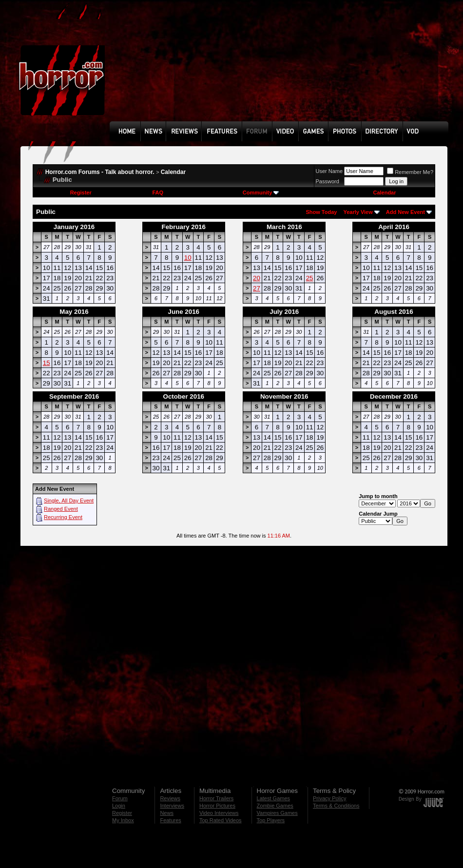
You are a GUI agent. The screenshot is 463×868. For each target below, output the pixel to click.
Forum (120, 798)
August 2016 (394, 312)
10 (188, 258)
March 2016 (284, 227)
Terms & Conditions (336, 806)
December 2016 (394, 396)
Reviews (170, 798)
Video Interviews (219, 813)
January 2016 (74, 227)
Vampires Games (277, 813)
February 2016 (184, 227)
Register (81, 193)
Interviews (172, 806)
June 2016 (184, 312)
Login (119, 806)
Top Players (271, 820)
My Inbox (123, 820)
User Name (329, 171)
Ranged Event (61, 509)
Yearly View (358, 212)
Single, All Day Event (69, 501)
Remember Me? (410, 172)
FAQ (158, 193)
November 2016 (284, 396)
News (167, 813)
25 (310, 278)
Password (328, 181)
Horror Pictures (217, 806)
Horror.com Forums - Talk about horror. (100, 172)
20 (257, 278)
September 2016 (74, 396)
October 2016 (184, 396)
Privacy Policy (329, 798)
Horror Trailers (216, 798)
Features (170, 820)
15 (47, 363)
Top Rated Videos (221, 820)
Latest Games (273, 798)
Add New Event (405, 212)
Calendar (173, 172)
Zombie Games (275, 806)
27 (257, 288)
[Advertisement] (161, 68)
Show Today (321, 212)
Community (261, 193)
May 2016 (74, 312)
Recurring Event (63, 517)
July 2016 (284, 312)
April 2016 (394, 227)
